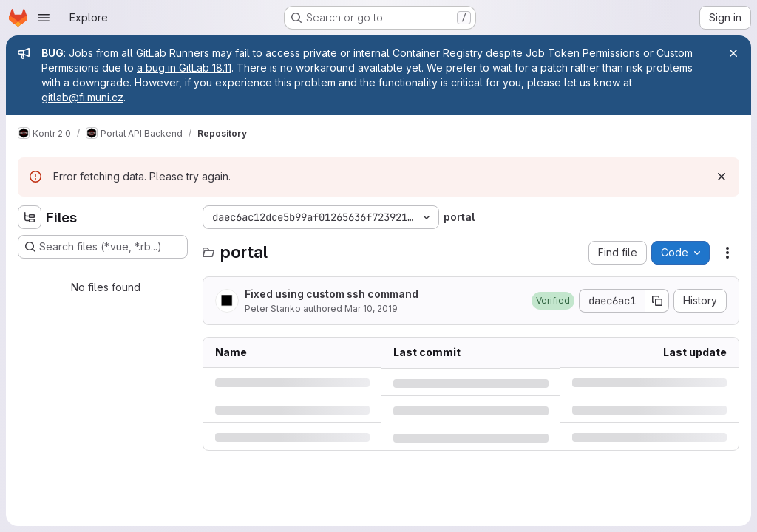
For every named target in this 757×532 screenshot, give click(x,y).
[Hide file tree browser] (30, 217)
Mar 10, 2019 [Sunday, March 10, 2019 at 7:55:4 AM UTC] (371, 308)
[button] (553, 301)
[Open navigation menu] (44, 18)
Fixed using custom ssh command (332, 294)
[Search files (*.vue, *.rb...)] (103, 247)
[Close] (733, 53)
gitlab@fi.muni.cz (82, 97)
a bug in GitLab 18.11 (184, 68)
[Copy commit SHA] (657, 301)
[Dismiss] (722, 177)
